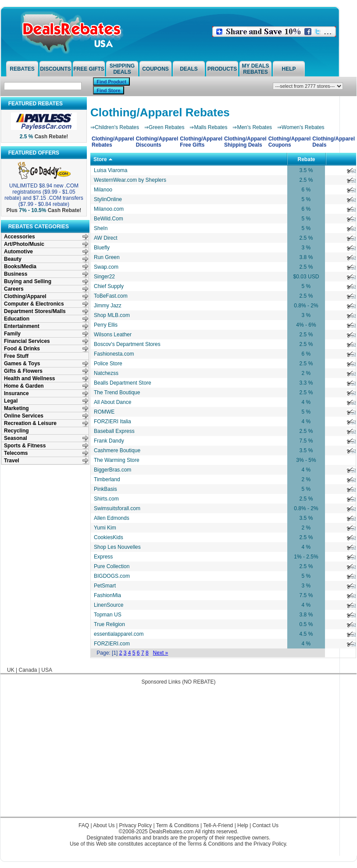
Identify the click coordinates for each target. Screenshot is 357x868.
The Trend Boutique (117, 393)
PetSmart (105, 586)
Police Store (108, 364)
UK (11, 670)
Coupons (155, 69)
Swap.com (106, 267)
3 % (306, 248)
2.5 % (306, 180)
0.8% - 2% (306, 306)
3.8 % (306, 257)
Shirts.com (106, 499)
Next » (161, 653)
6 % (306, 190)
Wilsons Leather (113, 335)
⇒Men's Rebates (252, 127)
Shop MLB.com (112, 315)
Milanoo (103, 190)
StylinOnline (108, 199)
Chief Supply (109, 286)
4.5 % (306, 634)
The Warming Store (117, 460)
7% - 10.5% (32, 210)
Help (289, 69)
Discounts (55, 69)
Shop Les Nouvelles (117, 547)
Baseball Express (114, 431)
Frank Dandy (109, 441)
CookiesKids (109, 537)
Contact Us (266, 825)
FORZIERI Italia (112, 421)
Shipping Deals (122, 69)
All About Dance (112, 402)
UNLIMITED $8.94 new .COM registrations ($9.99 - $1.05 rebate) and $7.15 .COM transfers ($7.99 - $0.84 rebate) (44, 195)
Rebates (22, 69)
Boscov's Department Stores (127, 344)
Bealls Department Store (123, 383)
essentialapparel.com (119, 634)
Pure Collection (112, 566)
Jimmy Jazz (108, 306)
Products (222, 69)
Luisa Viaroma (111, 170)
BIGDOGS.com (112, 576)
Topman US (108, 615)
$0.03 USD (306, 277)
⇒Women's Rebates (301, 127)
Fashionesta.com (114, 354)
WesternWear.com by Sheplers (130, 180)
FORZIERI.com (112, 644)
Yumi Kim (105, 528)
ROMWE (104, 412)
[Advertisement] (179, 755)
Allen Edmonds (112, 518)
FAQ (84, 825)
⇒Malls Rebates (208, 127)
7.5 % (306, 441)
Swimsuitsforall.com (117, 508)
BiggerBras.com (112, 470)
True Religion (109, 624)
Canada (28, 670)
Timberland (107, 479)
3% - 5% (306, 460)
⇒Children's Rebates (115, 127)
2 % (306, 373)
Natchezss (106, 373)
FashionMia (107, 595)
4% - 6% (306, 325)
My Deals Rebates (256, 69)
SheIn (101, 228)
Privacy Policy (135, 825)
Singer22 (104, 277)
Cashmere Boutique (117, 450)
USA (47, 670)
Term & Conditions (178, 825)
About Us (104, 825)
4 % (306, 402)
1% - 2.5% (306, 557)
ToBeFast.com (111, 296)
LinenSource (109, 605)
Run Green (107, 257)
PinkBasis (105, 489)
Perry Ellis (106, 325)
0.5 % (306, 624)
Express (103, 557)
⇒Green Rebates (164, 127)
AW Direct (106, 238)
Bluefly (102, 248)
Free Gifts (89, 69)
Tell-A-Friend (218, 825)
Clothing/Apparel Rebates (160, 112)
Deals (189, 69)
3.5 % (306, 170)
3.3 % (306, 383)
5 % (306, 199)
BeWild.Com (109, 219)
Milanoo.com (109, 209)
